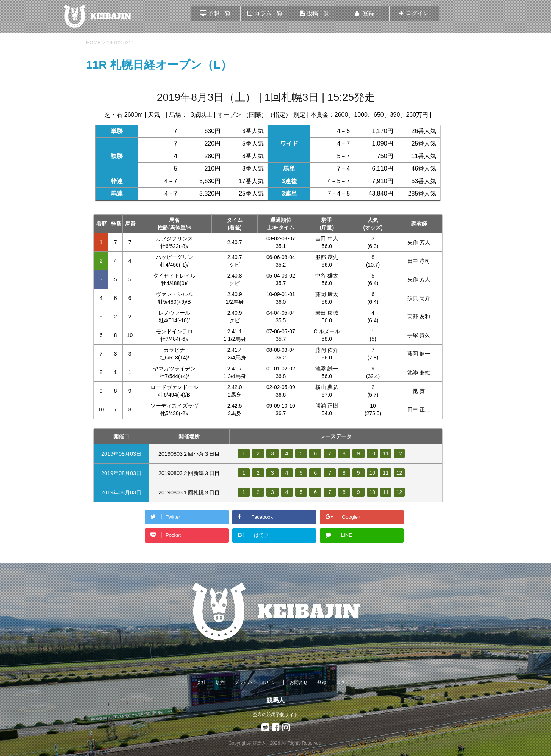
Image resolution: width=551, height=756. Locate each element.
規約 (220, 682)
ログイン (345, 682)
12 (400, 453)
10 (373, 453)
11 (386, 453)
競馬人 (275, 700)
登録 (322, 682)
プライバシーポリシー (257, 682)
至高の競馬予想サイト (275, 715)
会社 (201, 682)
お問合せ (299, 682)
